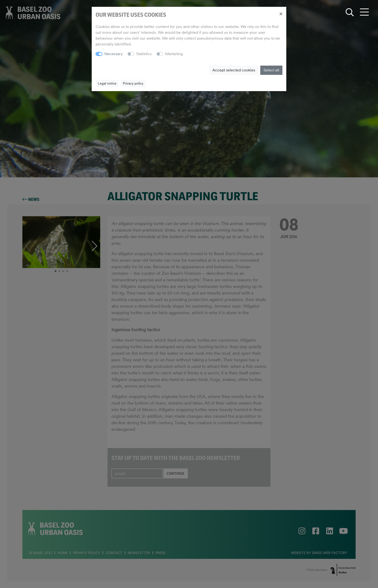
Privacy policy (133, 83)
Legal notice (107, 83)
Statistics (144, 54)
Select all (271, 70)
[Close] (281, 14)
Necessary (113, 54)
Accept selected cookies (234, 70)
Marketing (174, 54)
